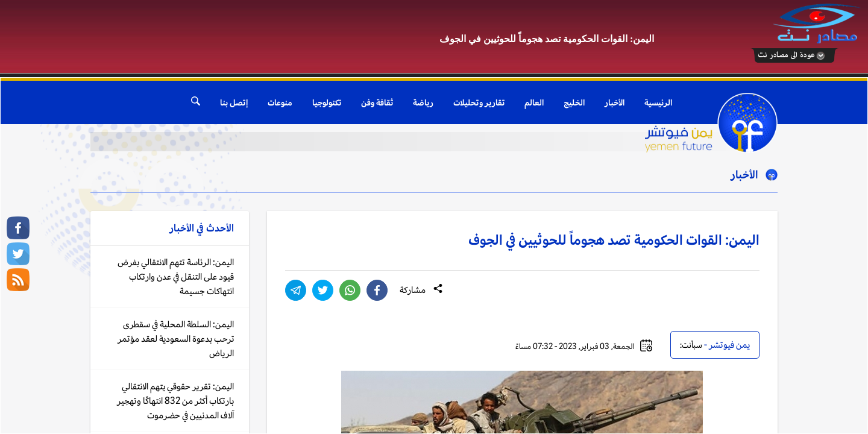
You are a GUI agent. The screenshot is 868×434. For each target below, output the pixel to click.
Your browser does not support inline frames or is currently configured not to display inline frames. (434, 256)
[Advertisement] (220, 37)
